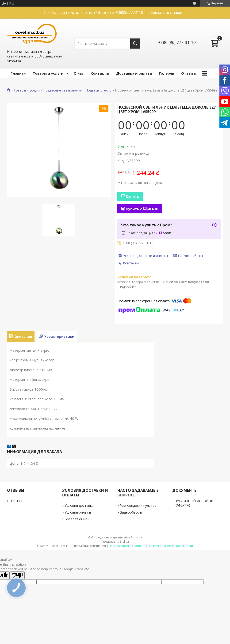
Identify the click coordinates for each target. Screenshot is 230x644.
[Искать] (135, 44)
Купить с (142, 209)
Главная (18, 73)
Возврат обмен (77, 519)
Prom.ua (136, 537)
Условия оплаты (78, 512)
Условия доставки (79, 505)
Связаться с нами (166, 12)
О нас (79, 73)
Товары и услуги (48, 73)
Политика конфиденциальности (170, 546)
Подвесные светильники (63, 90)
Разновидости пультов (138, 505)
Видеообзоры (131, 512)
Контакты (100, 73)
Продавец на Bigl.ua (115, 542)
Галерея (167, 73)
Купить (132, 196)
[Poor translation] (17, 575)
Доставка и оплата (134, 73)
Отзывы (189, 73)
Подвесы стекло (98, 90)
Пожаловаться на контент (127, 546)
